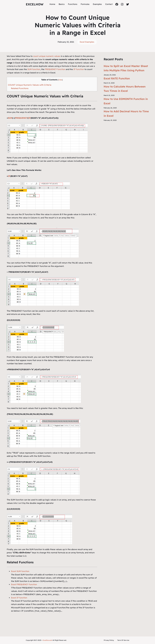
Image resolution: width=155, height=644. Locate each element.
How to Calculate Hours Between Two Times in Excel (125, 89)
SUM (10, 118)
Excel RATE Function (117, 78)
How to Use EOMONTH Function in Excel (126, 101)
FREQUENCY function (55, 69)
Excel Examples (87, 42)
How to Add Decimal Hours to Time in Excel (126, 114)
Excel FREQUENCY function (24, 584)
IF (29, 118)
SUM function (34, 69)
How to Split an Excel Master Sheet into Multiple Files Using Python (126, 68)
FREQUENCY (21, 118)
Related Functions (20, 88)
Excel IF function (19, 598)
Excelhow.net (47, 640)
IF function (79, 69)
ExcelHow (35, 4)
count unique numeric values (47, 56)
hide (60, 80)
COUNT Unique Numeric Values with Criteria (30, 85)
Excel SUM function (20, 571)
